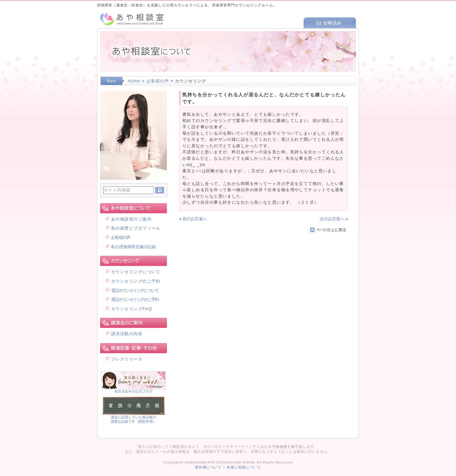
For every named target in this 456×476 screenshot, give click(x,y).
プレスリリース (127, 359)
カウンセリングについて (136, 272)
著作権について (208, 467)
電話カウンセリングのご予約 (135, 299)
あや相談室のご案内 (131, 219)
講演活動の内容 (127, 334)
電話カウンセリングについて (135, 290)
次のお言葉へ (332, 219)
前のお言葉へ (195, 219)
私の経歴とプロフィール (136, 228)
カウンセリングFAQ (132, 309)
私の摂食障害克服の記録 (133, 247)
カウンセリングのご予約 (136, 281)
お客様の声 (158, 81)
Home (134, 81)
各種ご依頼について (244, 467)
